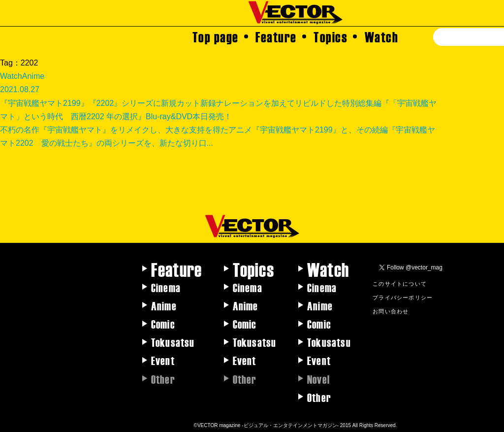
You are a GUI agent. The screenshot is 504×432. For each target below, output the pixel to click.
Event (163, 360)
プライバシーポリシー (403, 297)
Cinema (166, 287)
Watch (382, 36)
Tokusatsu (173, 342)
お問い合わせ (391, 311)
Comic (163, 324)
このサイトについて (400, 283)
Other (319, 397)
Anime (164, 305)
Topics (331, 36)
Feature (276, 36)
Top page (216, 36)
